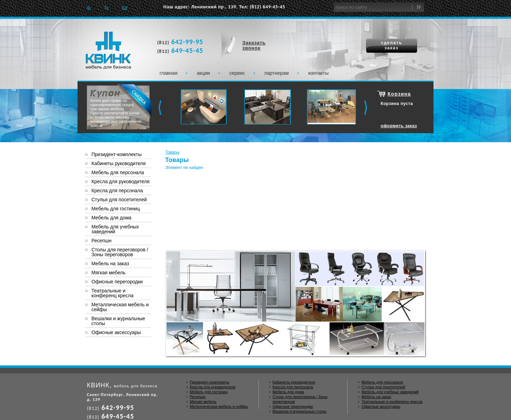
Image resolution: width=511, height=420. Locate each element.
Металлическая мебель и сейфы (120, 307)
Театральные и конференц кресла (112, 293)
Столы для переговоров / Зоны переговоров (120, 252)
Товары (172, 152)
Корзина (399, 94)
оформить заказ (399, 126)
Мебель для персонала (118, 172)
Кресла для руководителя (120, 181)
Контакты (319, 73)
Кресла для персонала (117, 191)
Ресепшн (102, 241)
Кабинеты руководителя (119, 163)
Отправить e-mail (125, 8)
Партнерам (277, 73)
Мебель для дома (111, 218)
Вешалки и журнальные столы (118, 321)
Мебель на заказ (110, 264)
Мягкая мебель (108, 273)
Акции (203, 73)
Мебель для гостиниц (116, 209)
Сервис (237, 73)
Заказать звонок (254, 45)
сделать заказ (392, 45)
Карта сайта (107, 8)
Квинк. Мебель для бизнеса (108, 50)
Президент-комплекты (116, 154)
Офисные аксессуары (116, 332)
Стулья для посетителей (119, 200)
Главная (89, 8)
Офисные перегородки (117, 282)
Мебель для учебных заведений (115, 229)
